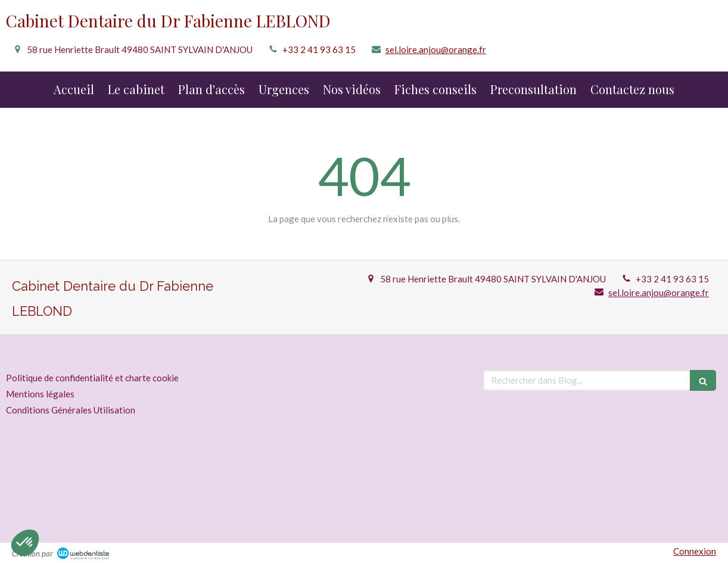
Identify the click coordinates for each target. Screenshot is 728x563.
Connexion (695, 551)
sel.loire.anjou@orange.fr (436, 49)
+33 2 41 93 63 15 (319, 49)
